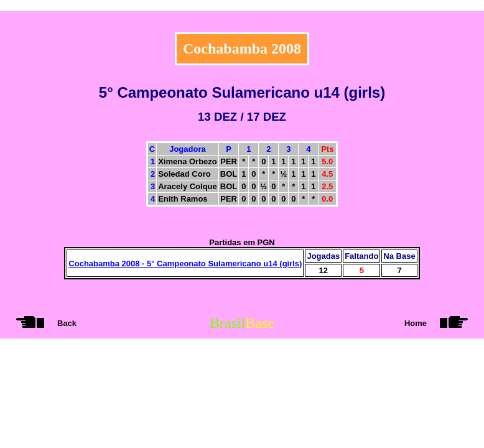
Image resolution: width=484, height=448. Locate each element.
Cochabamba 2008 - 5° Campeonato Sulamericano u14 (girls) (185, 264)
